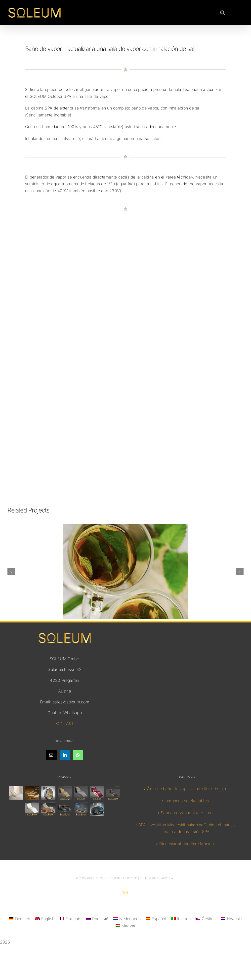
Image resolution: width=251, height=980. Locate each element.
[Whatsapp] (78, 755)
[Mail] (51, 755)
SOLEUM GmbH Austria (156, 878)
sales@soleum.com (71, 702)
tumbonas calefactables (187, 801)
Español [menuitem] (159, 919)
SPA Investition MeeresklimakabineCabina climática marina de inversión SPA (187, 828)
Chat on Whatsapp (65, 713)
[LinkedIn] (65, 755)
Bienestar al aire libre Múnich (187, 844)
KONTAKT (65, 724)
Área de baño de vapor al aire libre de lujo (187, 789)
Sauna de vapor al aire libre (187, 813)
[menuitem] (20, 919)
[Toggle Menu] (240, 13)
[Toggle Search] (223, 13)
